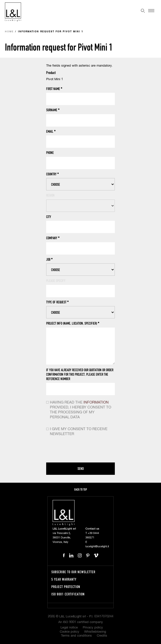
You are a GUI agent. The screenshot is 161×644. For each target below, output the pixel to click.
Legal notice (69, 628)
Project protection (66, 587)
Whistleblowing (95, 632)
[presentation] (84, 450)
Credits (102, 636)
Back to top (81, 489)
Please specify (56, 281)
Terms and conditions (76, 636)
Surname (53, 110)
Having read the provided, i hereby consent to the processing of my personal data (80, 410)
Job (49, 259)
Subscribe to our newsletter (73, 572)
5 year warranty (64, 579)
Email (51, 131)
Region (50, 195)
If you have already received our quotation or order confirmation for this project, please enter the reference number (80, 374)
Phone (50, 153)
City (49, 217)
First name (54, 89)
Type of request (57, 302)
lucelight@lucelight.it (97, 546)
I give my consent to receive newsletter (79, 432)
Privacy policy (93, 628)
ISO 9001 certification (68, 594)
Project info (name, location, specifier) (73, 323)
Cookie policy (70, 632)
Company (53, 238)
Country (52, 174)
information (96, 402)
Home (9, 32)
